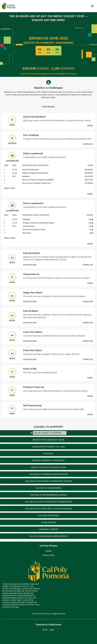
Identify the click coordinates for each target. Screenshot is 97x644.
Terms (45, 630)
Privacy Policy (48, 555)
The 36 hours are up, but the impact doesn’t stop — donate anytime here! (48, 18)
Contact (48, 551)
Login (52, 630)
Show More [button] (10, 188)
